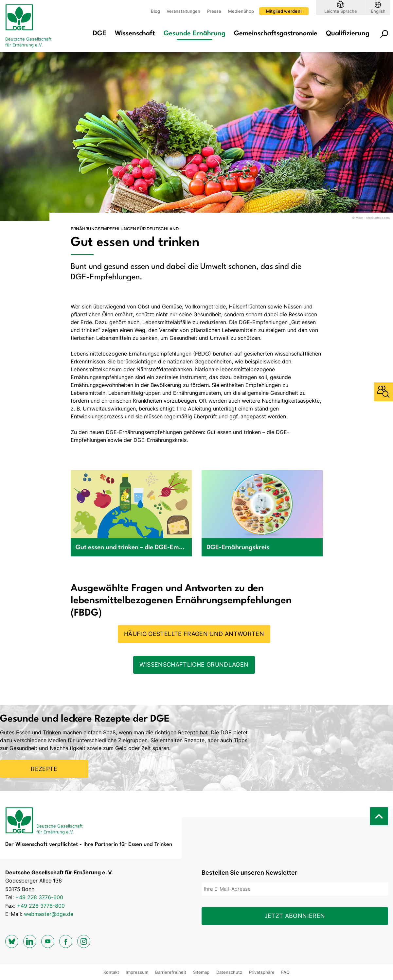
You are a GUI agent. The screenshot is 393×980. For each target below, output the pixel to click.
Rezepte (44, 769)
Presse (214, 11)
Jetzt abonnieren (295, 916)
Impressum (137, 972)
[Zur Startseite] (31, 26)
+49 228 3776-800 (41, 906)
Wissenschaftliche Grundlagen (194, 665)
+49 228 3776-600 (39, 897)
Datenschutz (229, 972)
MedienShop (241, 11)
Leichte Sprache (341, 11)
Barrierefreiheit (171, 972)
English (378, 11)
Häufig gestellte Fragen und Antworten (194, 634)
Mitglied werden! (284, 11)
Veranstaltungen (183, 11)
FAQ (285, 972)
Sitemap (201, 972)
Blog (155, 11)
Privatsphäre (262, 972)
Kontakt (111, 972)
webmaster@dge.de (49, 914)
